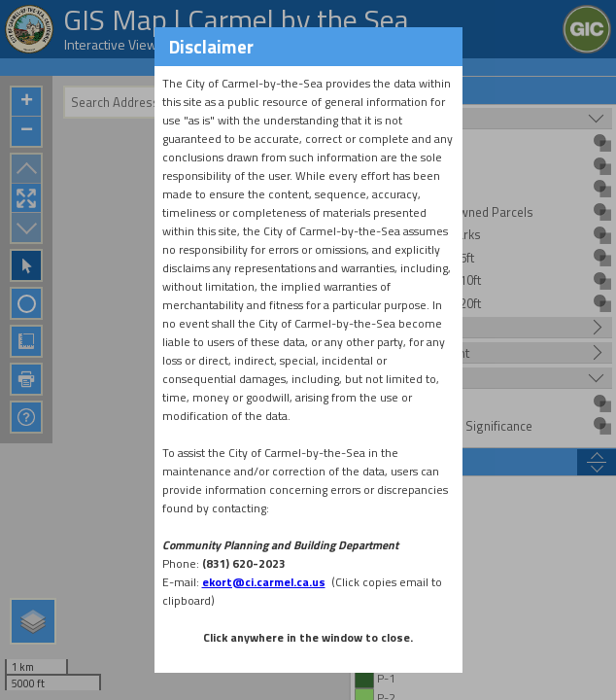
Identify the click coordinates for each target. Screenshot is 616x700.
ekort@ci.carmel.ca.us (264, 582)
